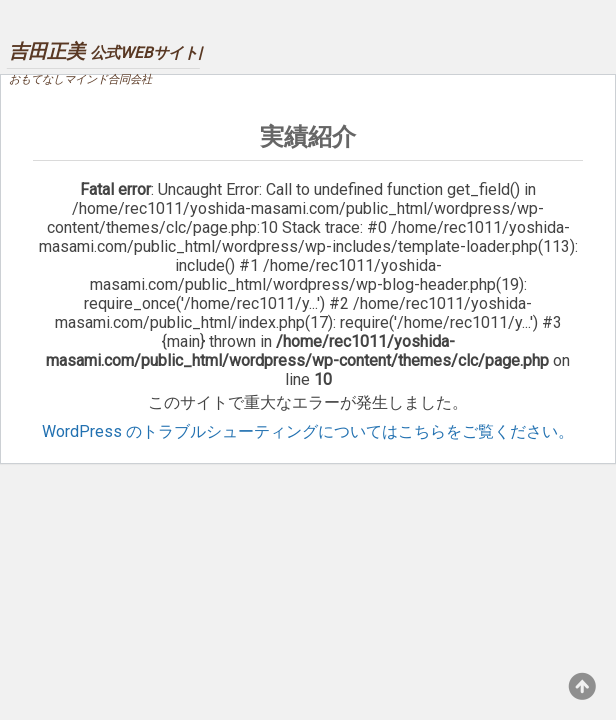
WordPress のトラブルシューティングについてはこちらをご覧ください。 (308, 431)
